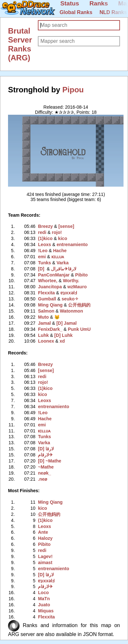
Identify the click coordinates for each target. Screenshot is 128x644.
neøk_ (44, 473)
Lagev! (45, 556)
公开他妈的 (79, 305)
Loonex (46, 341)
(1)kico (45, 238)
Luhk (43, 335)
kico (63, 238)
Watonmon (72, 311)
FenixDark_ (50, 329)
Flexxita (46, 293)
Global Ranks (76, 12)
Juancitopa (50, 287)
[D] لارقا (46, 449)
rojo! (57, 232)
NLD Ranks (113, 12)
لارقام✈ (60, 269)
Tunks (44, 263)
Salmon (46, 311)
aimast (45, 563)
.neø (43, 479)
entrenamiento (72, 244)
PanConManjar (54, 275)
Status (70, 3)
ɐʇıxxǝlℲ (68, 293)
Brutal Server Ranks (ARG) (20, 44)
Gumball (47, 299)
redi (42, 232)
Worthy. (71, 281)
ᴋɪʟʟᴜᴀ (58, 257)
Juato (44, 605)
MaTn (44, 599)
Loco (43, 593)
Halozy (45, 538)
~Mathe (46, 467)
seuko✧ (70, 299)
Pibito (81, 275)
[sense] (66, 226)
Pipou (73, 90)
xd (62, 341)
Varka (63, 263)
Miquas (46, 611)
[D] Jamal (67, 323)
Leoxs (44, 244)
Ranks (99, 3)
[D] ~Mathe (49, 461)
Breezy (45, 226)
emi (42, 257)
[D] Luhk (63, 335)
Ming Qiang (50, 305)
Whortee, (47, 281)
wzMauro (77, 287)
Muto (43, 317)
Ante (43, 532)
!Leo (43, 251)
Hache (60, 251)
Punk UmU (79, 329)
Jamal (44, 323)
